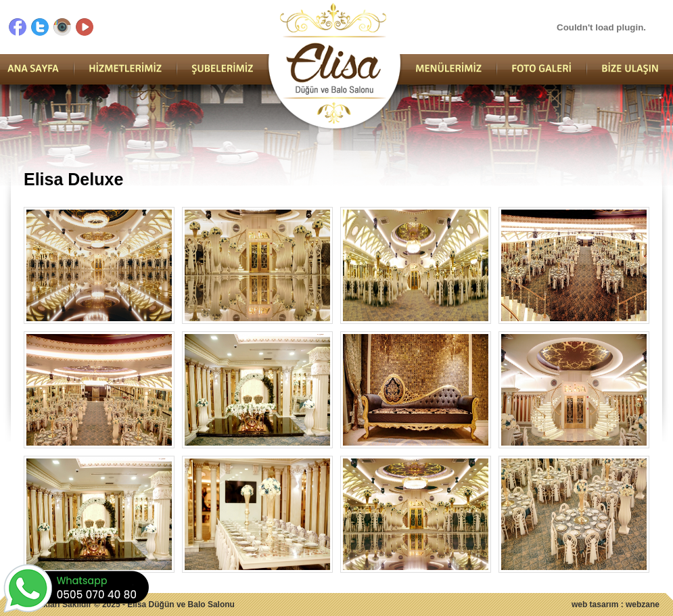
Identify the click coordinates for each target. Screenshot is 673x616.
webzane (643, 605)
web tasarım (595, 605)
